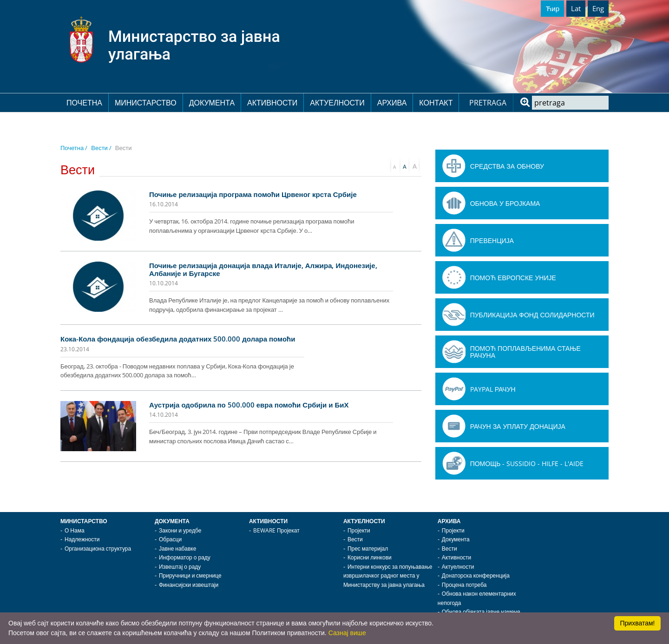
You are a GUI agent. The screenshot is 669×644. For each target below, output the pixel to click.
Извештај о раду (180, 567)
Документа (212, 103)
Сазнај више (347, 633)
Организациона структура (98, 549)
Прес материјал (368, 549)
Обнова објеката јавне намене (481, 612)
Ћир (552, 8)
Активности (272, 103)
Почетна (84, 103)
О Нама (75, 530)
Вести (355, 539)
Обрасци (170, 539)
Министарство (146, 103)
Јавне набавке (177, 549)
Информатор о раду (185, 557)
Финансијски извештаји (189, 585)
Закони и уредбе (180, 530)
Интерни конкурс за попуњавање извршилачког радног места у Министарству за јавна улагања (388, 576)
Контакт (436, 103)
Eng (598, 8)
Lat (576, 8)
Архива (392, 103)
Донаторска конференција (476, 575)
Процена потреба (464, 585)
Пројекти (359, 530)
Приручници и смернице (190, 575)
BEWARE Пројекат (276, 530)
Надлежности (82, 539)
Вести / (101, 148)
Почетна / (74, 148)
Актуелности (337, 103)
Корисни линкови (370, 557)
